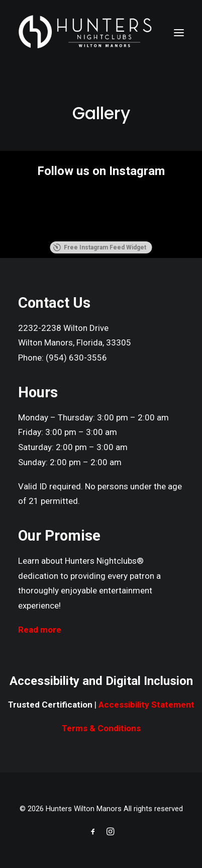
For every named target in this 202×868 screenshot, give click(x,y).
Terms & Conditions (101, 728)
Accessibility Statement (146, 705)
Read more (40, 630)
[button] (179, 32)
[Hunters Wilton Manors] (85, 32)
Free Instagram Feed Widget (100, 247)
